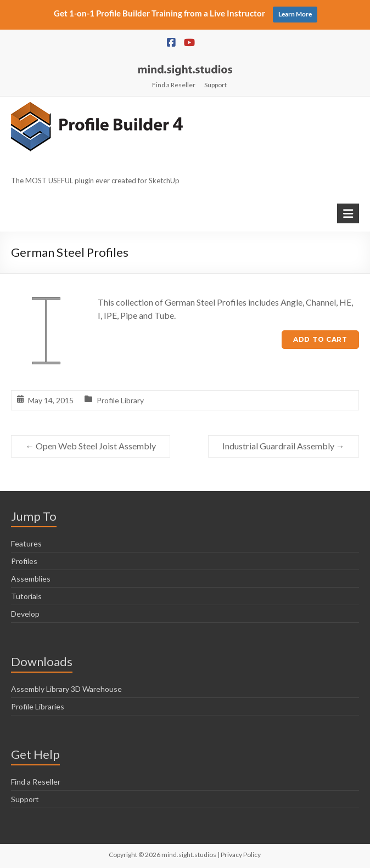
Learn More (295, 14)
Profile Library (120, 400)
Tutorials (26, 596)
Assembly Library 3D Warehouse (66, 689)
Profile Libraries (38, 706)
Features (26, 543)
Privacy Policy (241, 855)
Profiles (24, 561)
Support (215, 85)
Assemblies (31, 579)
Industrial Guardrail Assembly (284, 446)
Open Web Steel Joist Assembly (91, 446)
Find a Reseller (174, 85)
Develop (25, 614)
